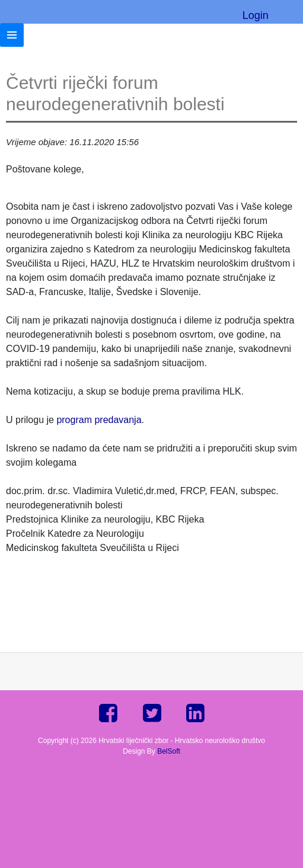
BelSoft (169, 751)
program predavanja (99, 420)
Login (256, 15)
